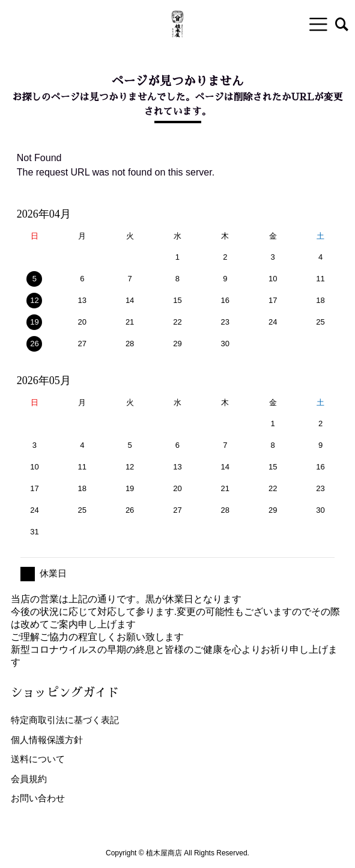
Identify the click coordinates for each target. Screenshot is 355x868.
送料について (38, 759)
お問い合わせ (38, 798)
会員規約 (29, 779)
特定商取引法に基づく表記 (65, 720)
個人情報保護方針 (47, 740)
